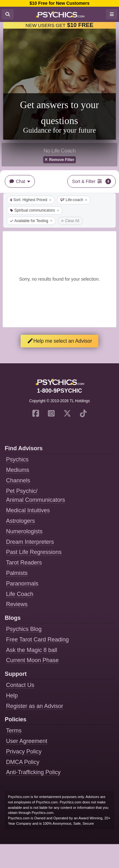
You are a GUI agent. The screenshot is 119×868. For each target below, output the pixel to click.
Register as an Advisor (35, 706)
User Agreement (27, 741)
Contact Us (20, 685)
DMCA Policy (23, 762)
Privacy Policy (24, 752)
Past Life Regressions (34, 552)
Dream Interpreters (30, 542)
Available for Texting (31, 221)
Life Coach (20, 594)
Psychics (17, 459)
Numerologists (24, 531)
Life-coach (74, 200)
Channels (18, 480)
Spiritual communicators (35, 210)
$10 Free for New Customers (60, 3)
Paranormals (22, 584)
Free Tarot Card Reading (37, 640)
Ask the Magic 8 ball (32, 650)
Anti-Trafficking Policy (33, 772)
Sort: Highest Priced (31, 200)
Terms (14, 731)
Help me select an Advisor (60, 341)
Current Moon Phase (32, 660)
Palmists (17, 573)
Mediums (18, 470)
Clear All (70, 221)
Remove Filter (60, 160)
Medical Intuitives (28, 510)
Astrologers (20, 521)
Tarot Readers (24, 563)
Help (12, 696)
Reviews (17, 604)
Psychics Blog (24, 629)
